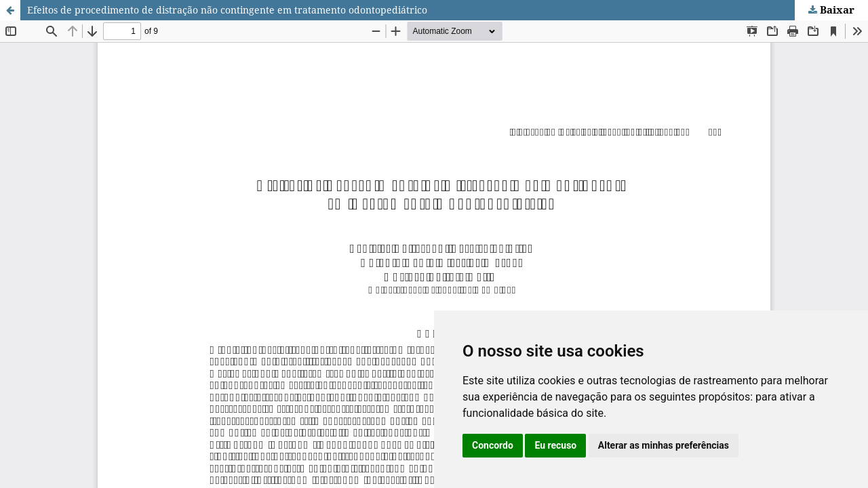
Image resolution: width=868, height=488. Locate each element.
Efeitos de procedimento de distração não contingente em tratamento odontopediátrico (227, 10)
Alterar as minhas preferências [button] (664, 445)
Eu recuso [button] (555, 445)
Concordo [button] (493, 445)
